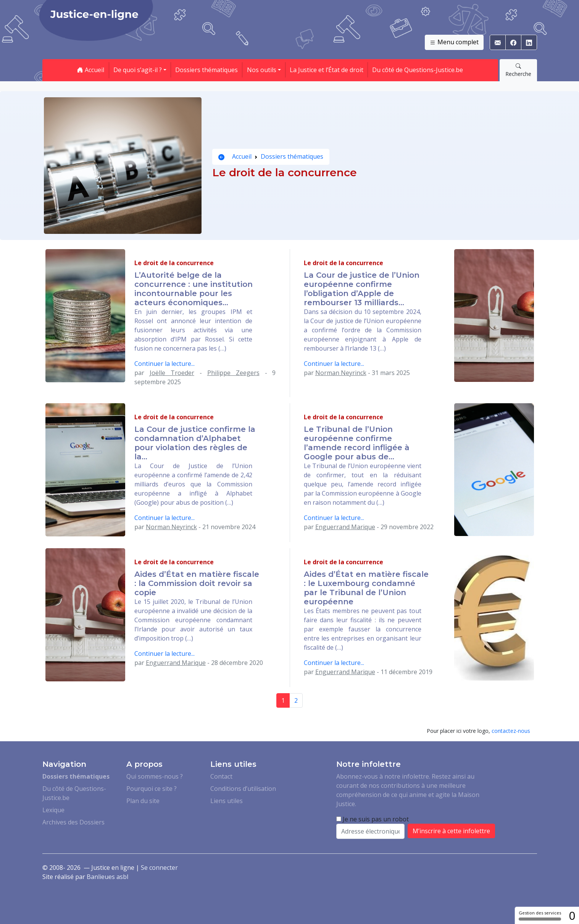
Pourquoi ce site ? (152, 789)
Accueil (91, 70)
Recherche (518, 70)
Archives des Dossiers (73, 822)
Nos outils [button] (262, 70)
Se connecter (159, 868)
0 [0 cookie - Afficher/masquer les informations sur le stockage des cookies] (572, 915)
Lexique (53, 810)
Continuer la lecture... (165, 364)
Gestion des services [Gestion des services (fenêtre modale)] (540, 915)
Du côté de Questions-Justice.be (418, 70)
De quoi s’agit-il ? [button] (138, 70)
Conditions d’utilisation (243, 789)
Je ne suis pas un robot (373, 819)
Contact (221, 776)
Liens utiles (227, 801)
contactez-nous (511, 731)
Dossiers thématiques (206, 70)
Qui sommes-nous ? (155, 776)
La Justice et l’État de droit (327, 70)
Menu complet (454, 42)
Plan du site (143, 801)
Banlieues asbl (107, 877)
